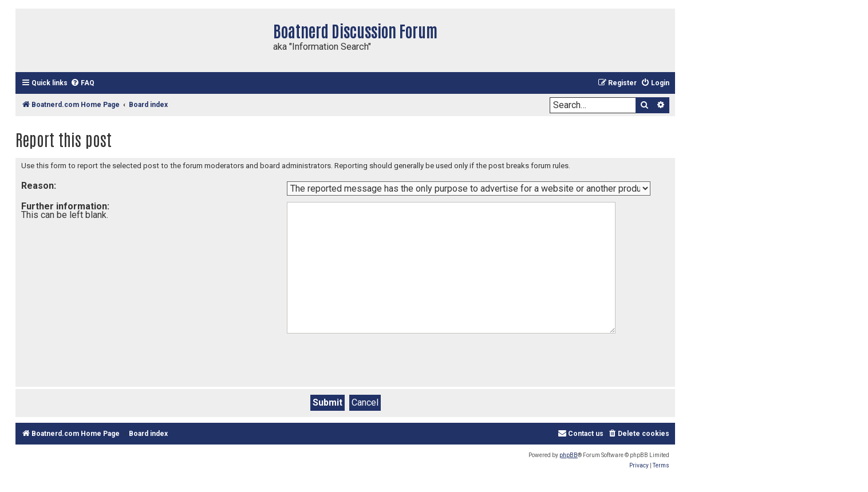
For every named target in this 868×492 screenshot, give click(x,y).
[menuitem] (82, 83)
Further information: (65, 206)
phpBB (569, 455)
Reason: (39, 186)
